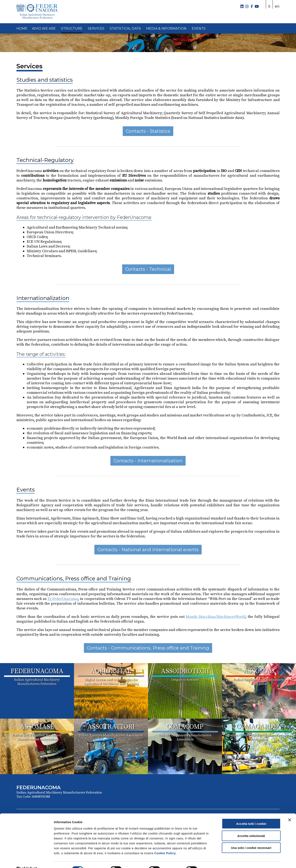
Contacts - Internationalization (148, 461)
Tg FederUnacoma (63, 599)
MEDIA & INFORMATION (166, 28)
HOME (22, 28)
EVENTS (199, 28)
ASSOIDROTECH (185, 671)
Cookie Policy (165, 843)
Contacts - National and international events (148, 550)
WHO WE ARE (44, 28)
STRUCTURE (72, 28)
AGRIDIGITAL (111, 671)
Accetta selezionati (251, 826)
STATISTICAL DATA (125, 28)
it (269, 6)
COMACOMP (185, 727)
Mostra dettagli (216, 860)
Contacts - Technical (148, 269)
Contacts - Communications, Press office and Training (148, 648)
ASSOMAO (259, 671)
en (277, 6)
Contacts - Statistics (148, 131)
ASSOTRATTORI (111, 727)
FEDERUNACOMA (37, 671)
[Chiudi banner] (290, 810)
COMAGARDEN (259, 727)
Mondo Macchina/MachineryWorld (216, 617)
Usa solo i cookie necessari (251, 838)
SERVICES (96, 28)
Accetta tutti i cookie (251, 814)
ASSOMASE (37, 727)
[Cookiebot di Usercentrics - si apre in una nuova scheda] (27, 860)
